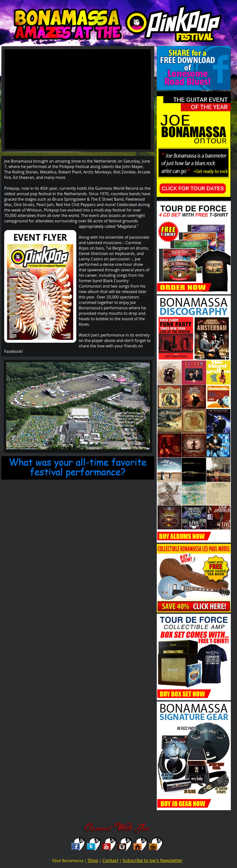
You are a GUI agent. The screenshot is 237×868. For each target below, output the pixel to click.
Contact (110, 860)
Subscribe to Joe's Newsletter (152, 860)
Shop (93, 860)
